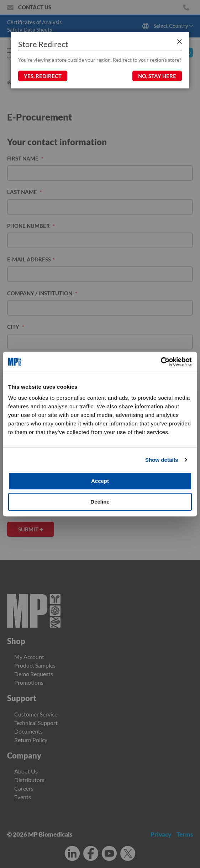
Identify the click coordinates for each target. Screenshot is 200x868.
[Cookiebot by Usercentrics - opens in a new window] (161, 362)
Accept (100, 481)
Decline (100, 502)
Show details (162, 460)
